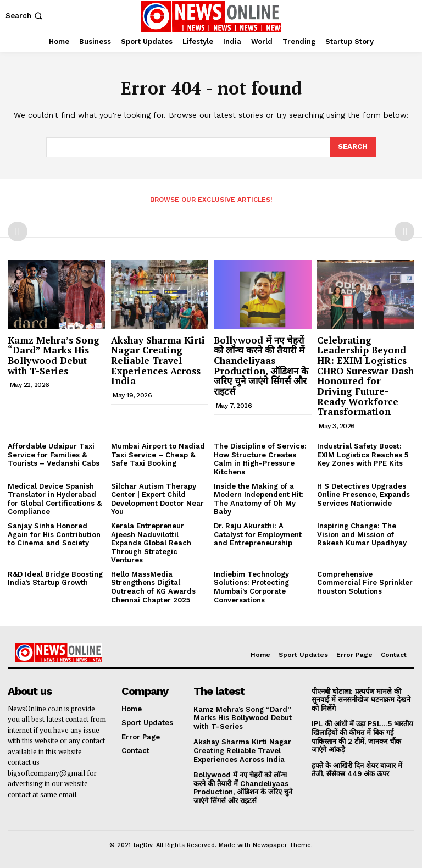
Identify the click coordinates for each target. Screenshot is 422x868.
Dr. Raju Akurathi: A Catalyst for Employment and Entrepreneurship (258, 534)
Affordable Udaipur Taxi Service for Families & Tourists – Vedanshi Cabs (54, 455)
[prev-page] (18, 231)
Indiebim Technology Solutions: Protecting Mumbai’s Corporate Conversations (251, 587)
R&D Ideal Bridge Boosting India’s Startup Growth (55, 579)
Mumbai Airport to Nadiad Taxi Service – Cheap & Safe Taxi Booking (158, 455)
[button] (25, 16)
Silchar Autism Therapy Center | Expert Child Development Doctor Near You (157, 499)
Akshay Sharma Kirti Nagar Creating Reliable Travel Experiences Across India (158, 361)
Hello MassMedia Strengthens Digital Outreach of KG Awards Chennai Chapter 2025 (153, 587)
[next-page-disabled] (404, 231)
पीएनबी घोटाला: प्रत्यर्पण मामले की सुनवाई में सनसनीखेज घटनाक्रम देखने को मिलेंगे (361, 700)
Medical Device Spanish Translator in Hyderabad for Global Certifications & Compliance (55, 499)
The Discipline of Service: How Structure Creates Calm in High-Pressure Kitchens (260, 459)
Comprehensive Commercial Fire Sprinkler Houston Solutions (365, 583)
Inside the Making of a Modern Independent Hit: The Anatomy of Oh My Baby (259, 499)
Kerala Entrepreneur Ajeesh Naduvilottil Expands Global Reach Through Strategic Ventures (151, 543)
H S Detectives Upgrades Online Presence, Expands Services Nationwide (363, 495)
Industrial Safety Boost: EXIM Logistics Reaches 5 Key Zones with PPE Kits (363, 455)
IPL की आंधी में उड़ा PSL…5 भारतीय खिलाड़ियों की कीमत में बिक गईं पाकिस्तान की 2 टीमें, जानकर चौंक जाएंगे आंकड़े (362, 737)
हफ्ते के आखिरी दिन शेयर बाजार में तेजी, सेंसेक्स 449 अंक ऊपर (357, 770)
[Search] (353, 147)
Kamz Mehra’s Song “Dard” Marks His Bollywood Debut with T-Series (54, 355)
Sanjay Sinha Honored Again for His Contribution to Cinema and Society (54, 534)
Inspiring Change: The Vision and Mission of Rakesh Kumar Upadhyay (362, 534)
